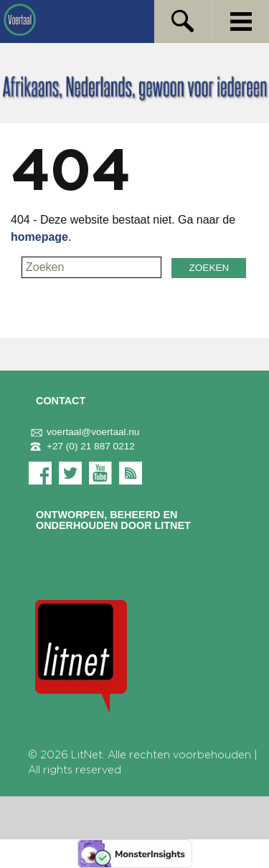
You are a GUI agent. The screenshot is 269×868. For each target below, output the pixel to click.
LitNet (87, 755)
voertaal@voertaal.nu (84, 432)
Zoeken (209, 268)
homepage (39, 237)
